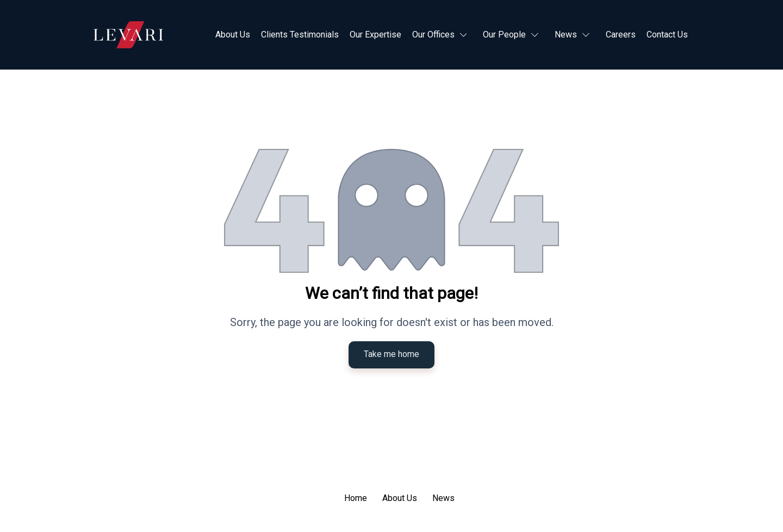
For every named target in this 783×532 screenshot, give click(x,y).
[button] (442, 35)
